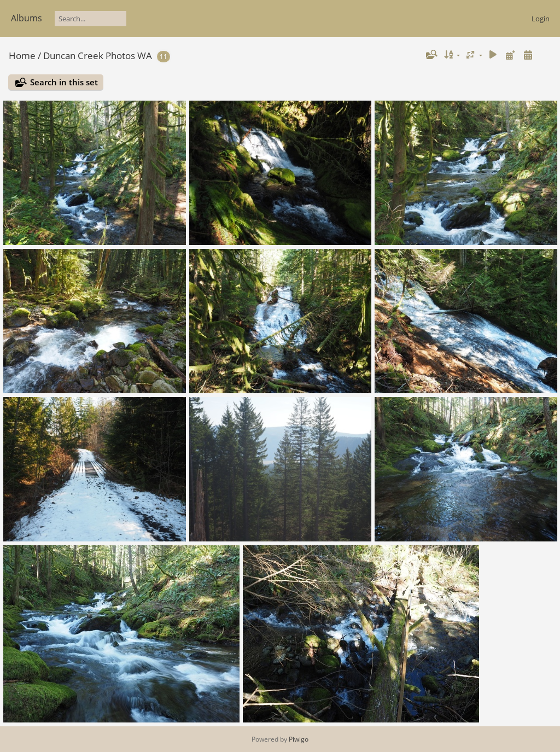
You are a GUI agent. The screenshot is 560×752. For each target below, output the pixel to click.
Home (22, 56)
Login (541, 19)
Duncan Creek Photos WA (98, 56)
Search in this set (64, 82)
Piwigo (299, 739)
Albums (27, 18)
